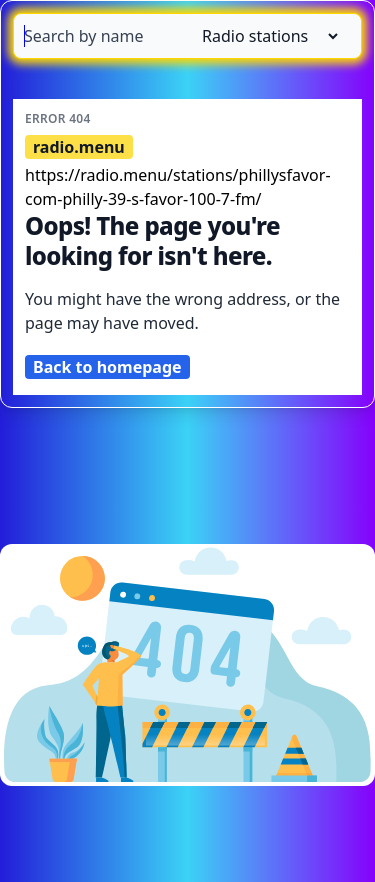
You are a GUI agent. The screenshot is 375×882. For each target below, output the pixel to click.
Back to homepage (107, 367)
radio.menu (79, 147)
